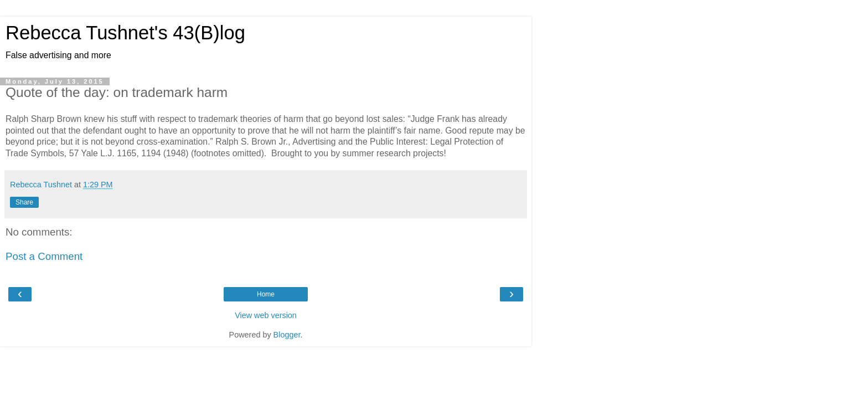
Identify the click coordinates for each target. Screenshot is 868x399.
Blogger (287, 335)
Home (266, 294)
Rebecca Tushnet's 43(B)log (125, 33)
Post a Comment (44, 256)
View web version (266, 315)
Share (24, 202)
